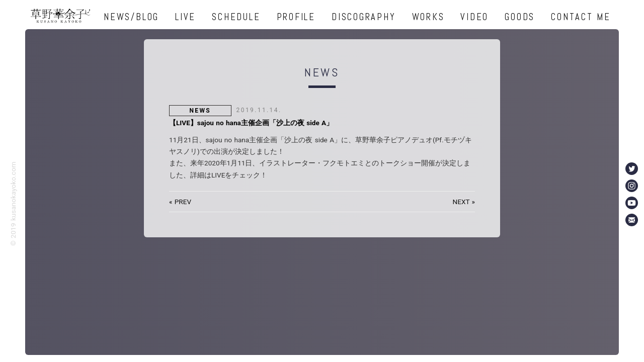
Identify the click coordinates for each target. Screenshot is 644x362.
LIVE (185, 17)
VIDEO (474, 17)
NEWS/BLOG (131, 17)
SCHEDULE (236, 17)
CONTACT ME (581, 17)
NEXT (461, 202)
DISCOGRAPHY (364, 17)
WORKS (428, 17)
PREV (183, 202)
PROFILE (296, 17)
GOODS (520, 17)
